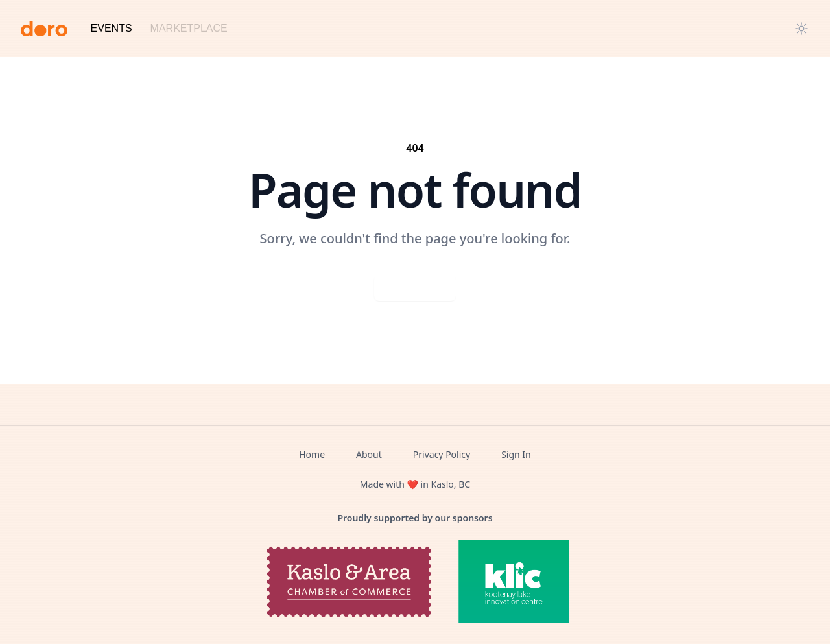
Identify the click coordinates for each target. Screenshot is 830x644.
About (369, 454)
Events (112, 28)
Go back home (415, 288)
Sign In (516, 454)
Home (312, 454)
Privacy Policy (442, 454)
